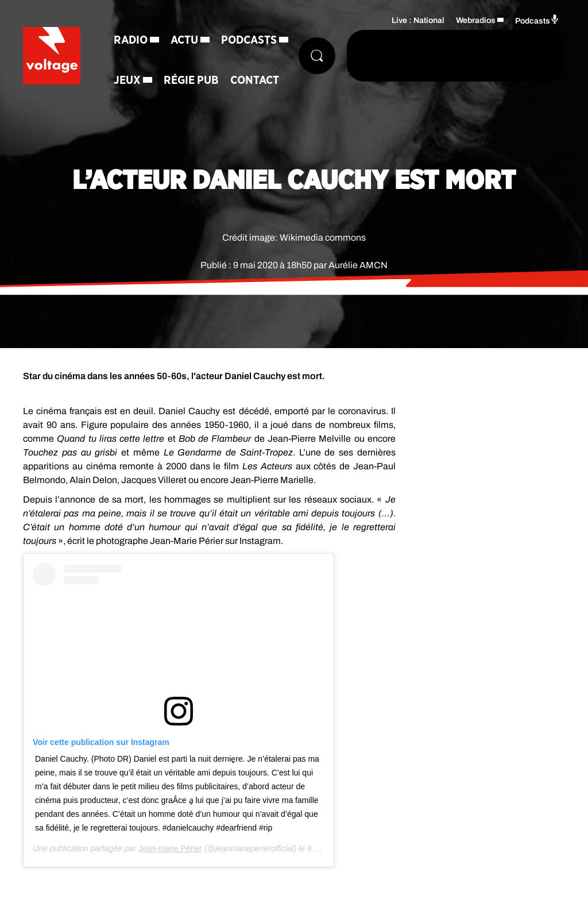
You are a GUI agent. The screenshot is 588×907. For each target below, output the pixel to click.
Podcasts (249, 40)
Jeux (127, 80)
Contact (255, 80)
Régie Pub (191, 80)
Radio (131, 40)
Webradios (476, 20)
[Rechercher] (317, 56)
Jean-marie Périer (170, 848)
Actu (184, 40)
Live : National (418, 20)
